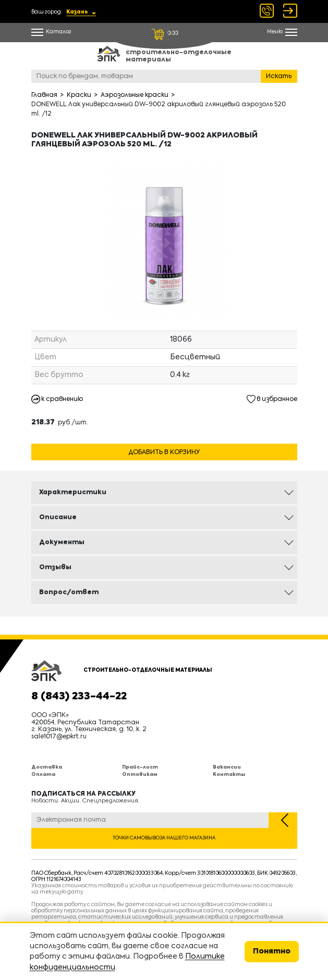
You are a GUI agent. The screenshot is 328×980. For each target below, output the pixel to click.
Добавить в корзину (164, 453)
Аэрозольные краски (135, 95)
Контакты (229, 775)
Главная (44, 95)
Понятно (272, 951)
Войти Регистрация (290, 11)
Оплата (43, 775)
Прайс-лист (140, 767)
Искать (279, 77)
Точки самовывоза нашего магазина (164, 838)
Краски (79, 95)
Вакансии (227, 767)
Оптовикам (140, 775)
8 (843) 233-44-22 (79, 697)
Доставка (47, 767)
